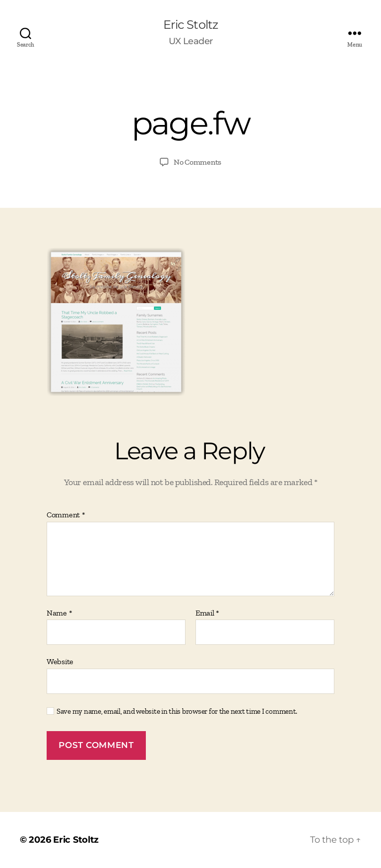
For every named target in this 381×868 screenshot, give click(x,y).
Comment (66, 515)
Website (60, 661)
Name (59, 613)
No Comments (197, 162)
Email (207, 613)
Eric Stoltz (190, 25)
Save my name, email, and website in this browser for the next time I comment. (177, 711)
